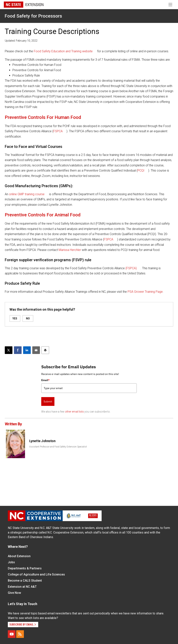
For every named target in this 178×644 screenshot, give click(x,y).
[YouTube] (12, 634)
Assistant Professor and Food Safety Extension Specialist (58, 447)
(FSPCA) (131, 268)
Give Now (14, 593)
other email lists (74, 412)
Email (45, 380)
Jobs (11, 562)
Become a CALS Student (25, 581)
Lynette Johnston (42, 441)
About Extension (19, 556)
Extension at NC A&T (22, 587)
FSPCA (58, 131)
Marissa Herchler (70, 250)
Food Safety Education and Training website (63, 51)
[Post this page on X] (9, 350)
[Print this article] (45, 350)
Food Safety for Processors (33, 16)
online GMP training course (27, 194)
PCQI (141, 170)
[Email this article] (36, 350)
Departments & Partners (25, 568)
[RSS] (20, 634)
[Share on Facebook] (18, 350)
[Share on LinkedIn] (27, 350)
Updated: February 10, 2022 (21, 41)
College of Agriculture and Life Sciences (36, 574)
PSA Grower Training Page (145, 292)
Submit (48, 401)
